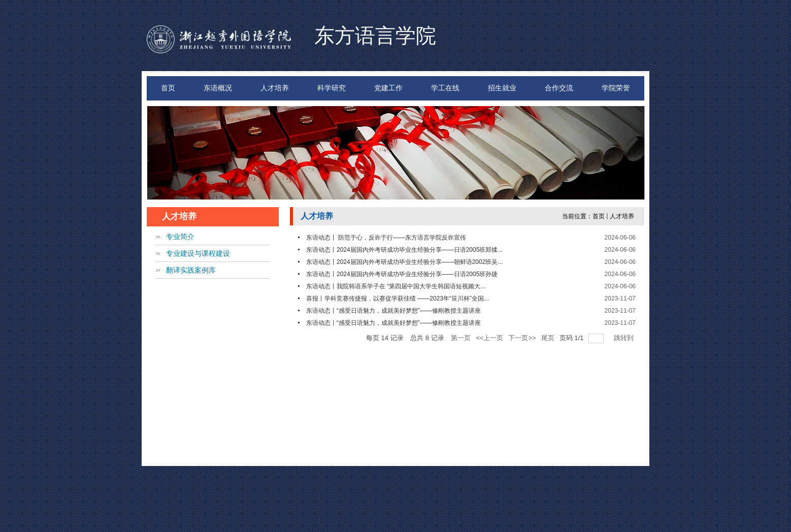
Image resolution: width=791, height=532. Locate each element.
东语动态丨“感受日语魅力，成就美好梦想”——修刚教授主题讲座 (393, 311)
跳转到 (625, 338)
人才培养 (622, 216)
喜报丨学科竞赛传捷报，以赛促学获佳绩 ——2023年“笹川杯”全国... (398, 298)
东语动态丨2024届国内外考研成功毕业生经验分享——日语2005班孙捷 (402, 274)
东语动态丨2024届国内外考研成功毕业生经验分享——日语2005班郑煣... (404, 250)
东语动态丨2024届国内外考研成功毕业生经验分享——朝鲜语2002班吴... (404, 262)
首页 (599, 216)
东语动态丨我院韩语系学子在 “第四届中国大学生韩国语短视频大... (396, 286)
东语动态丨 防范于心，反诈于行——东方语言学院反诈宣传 (386, 238)
